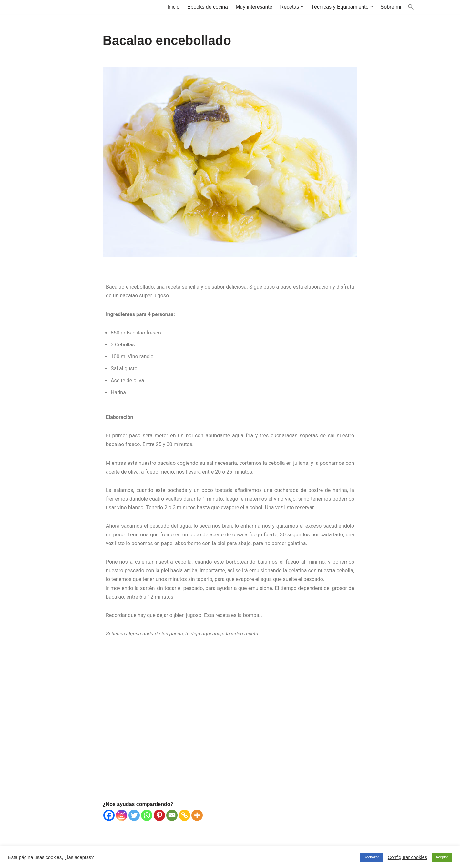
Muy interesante (254, 7)
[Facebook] (109, 816)
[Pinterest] (159, 816)
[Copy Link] (184, 816)
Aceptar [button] (442, 857)
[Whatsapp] (147, 816)
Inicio (173, 7)
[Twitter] (134, 816)
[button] (302, 7)
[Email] (172, 816)
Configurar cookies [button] (407, 857)
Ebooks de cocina (207, 7)
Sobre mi (391, 7)
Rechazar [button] (371, 857)
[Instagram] (122, 816)
